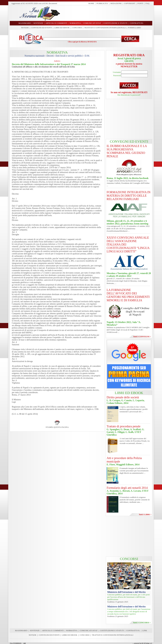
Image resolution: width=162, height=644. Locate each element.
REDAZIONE (116, 3)
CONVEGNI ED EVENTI (42, 28)
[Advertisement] (107, 13)
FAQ (147, 3)
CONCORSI (77, 28)
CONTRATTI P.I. (133, 630)
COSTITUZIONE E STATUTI (112, 630)
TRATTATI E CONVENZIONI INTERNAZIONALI (105, 28)
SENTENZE (35, 630)
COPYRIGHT (130, 3)
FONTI (140, 3)
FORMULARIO (134, 28)
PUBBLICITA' (102, 3)
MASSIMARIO (21, 630)
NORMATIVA (72, 630)
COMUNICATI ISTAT (89, 630)
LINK (145, 630)
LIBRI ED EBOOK (62, 28)
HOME (91, 3)
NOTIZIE (25, 28)
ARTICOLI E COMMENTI (53, 630)
